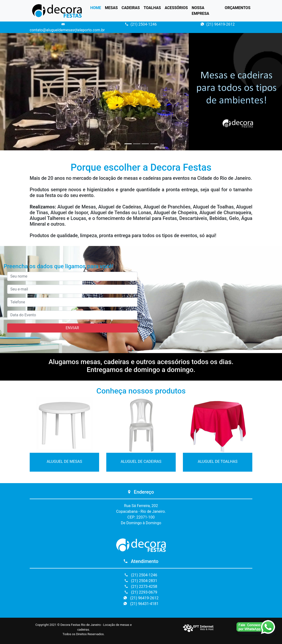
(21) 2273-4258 (141, 587)
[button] (21, 92)
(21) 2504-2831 (141, 581)
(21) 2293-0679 (141, 592)
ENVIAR (72, 328)
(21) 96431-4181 (141, 604)
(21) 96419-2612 (218, 24)
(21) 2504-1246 (141, 24)
